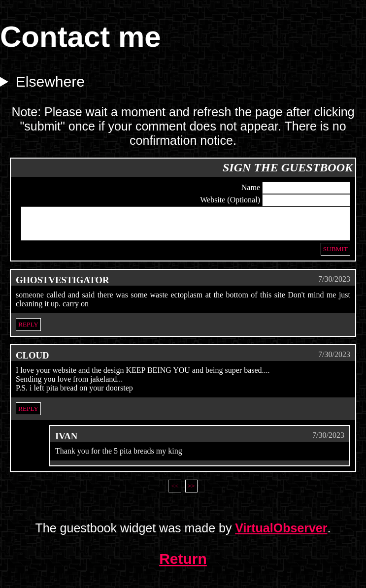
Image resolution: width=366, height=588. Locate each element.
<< (175, 492)
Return (183, 565)
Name (251, 187)
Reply (28, 330)
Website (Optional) (230, 200)
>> (191, 492)
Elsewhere (50, 82)
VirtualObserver (281, 534)
